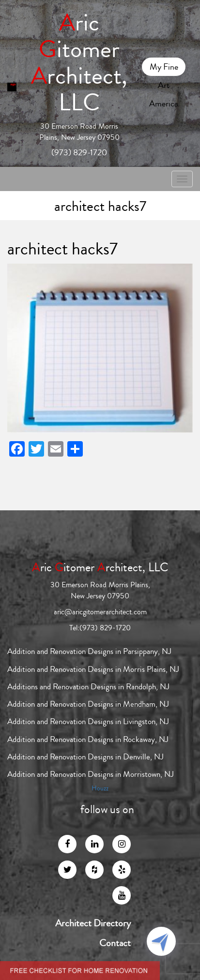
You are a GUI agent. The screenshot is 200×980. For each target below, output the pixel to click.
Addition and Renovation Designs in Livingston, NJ (88, 721)
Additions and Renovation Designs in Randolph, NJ (88, 687)
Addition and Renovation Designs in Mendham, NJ (88, 704)
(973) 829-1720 (79, 152)
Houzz (100, 788)
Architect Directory (93, 923)
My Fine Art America (164, 68)
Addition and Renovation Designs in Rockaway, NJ (88, 739)
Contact (115, 943)
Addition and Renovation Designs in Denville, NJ (85, 757)
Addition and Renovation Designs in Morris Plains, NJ (93, 669)
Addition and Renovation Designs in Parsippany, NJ (89, 651)
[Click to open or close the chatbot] (161, 941)
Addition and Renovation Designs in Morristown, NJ (91, 774)
